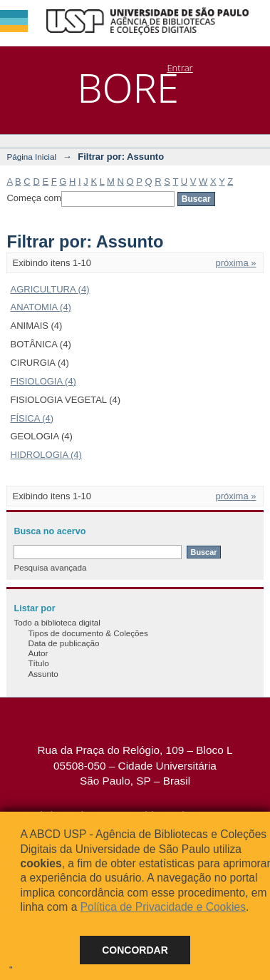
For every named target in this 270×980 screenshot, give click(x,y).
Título (38, 663)
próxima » (235, 263)
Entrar (180, 68)
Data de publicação (63, 643)
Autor (38, 653)
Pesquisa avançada (50, 567)
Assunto (43, 674)
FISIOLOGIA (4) (43, 381)
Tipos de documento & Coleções (88, 633)
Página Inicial (31, 157)
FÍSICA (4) (32, 418)
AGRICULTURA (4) (50, 289)
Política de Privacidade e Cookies (163, 907)
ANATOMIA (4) (40, 307)
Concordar (135, 950)
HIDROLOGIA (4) (46, 455)
